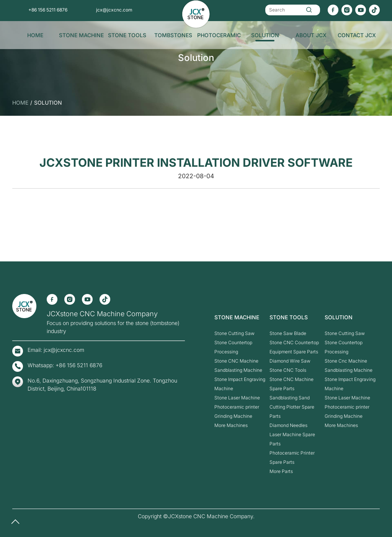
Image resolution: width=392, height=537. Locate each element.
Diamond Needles (288, 425)
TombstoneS (173, 35)
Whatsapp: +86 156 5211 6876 (65, 365)
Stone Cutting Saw (234, 333)
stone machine (81, 35)
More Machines (231, 425)
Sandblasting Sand (290, 398)
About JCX (311, 35)
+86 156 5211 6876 (48, 10)
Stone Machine (237, 317)
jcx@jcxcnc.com (114, 10)
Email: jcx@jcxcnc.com (56, 350)
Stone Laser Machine (237, 398)
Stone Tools (127, 35)
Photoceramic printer (237, 407)
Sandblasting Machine (238, 370)
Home (35, 35)
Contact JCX (357, 35)
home (20, 103)
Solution (265, 35)
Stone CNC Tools (288, 370)
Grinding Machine (233, 416)
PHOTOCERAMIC (219, 35)
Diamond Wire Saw (290, 361)
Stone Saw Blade (288, 333)
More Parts (281, 471)
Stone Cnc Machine (346, 361)
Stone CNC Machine (236, 361)
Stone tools (289, 317)
